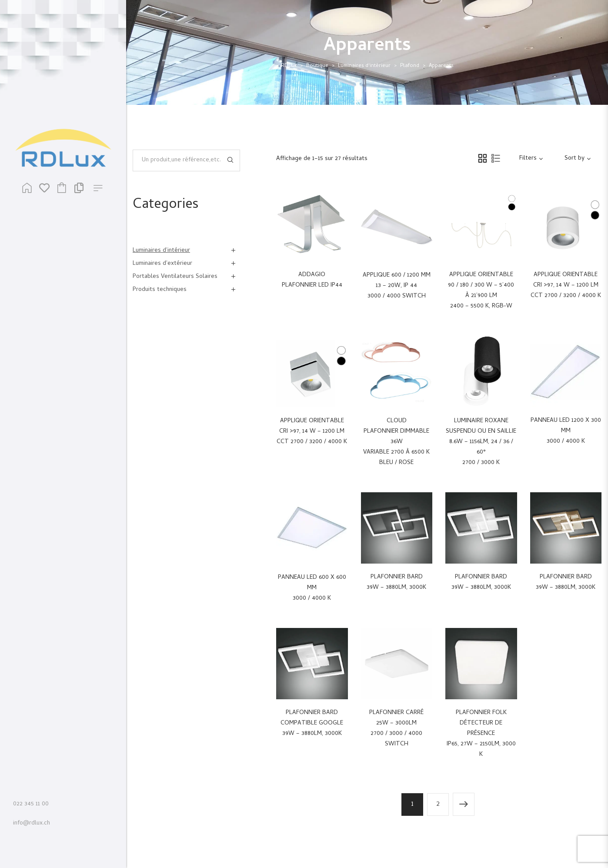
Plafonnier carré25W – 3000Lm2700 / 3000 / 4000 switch (396, 729)
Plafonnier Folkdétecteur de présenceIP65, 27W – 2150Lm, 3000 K (481, 734)
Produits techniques (160, 290)
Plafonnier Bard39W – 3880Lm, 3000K (396, 583)
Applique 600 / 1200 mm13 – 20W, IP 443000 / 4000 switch (397, 286)
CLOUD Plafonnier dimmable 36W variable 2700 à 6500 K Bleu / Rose (396, 442)
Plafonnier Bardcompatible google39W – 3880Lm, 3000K (312, 723)
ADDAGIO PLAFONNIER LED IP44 (312, 280)
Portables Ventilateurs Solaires (175, 277)
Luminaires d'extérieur (162, 264)
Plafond (410, 66)
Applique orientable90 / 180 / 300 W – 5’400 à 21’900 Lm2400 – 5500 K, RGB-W (481, 291)
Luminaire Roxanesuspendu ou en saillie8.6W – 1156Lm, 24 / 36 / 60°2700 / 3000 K (481, 442)
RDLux (289, 66)
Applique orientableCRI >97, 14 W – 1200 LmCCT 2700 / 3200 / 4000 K (566, 285)
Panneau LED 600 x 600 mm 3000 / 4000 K (312, 588)
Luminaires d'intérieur (364, 66)
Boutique (317, 66)
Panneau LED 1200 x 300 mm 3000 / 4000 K (566, 431)
